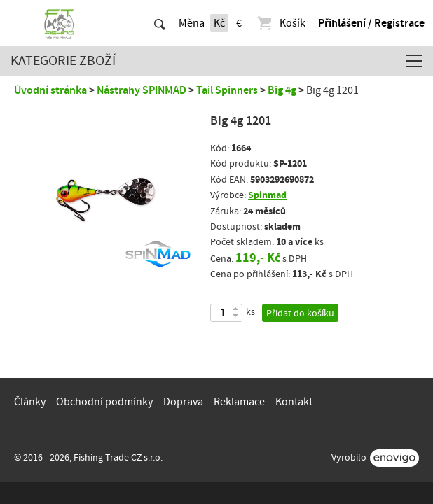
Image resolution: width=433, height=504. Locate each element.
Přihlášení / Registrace (371, 23)
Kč (219, 23)
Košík (281, 23)
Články (30, 402)
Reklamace (239, 402)
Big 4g (282, 90)
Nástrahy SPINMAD (142, 90)
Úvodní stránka (50, 90)
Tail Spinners (227, 90)
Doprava (183, 402)
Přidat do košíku (300, 314)
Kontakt (294, 402)
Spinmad (267, 195)
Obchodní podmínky (104, 402)
